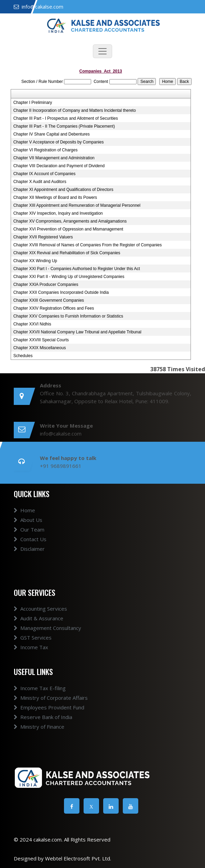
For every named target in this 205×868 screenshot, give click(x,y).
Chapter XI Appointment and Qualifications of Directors (63, 190)
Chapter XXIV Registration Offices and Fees (54, 308)
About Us (28, 520)
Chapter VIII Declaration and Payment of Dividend (59, 166)
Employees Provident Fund (49, 707)
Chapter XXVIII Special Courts (41, 340)
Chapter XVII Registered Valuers (43, 237)
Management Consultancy (47, 628)
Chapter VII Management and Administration (54, 158)
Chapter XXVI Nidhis (32, 324)
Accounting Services (40, 609)
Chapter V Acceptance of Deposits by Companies (59, 142)
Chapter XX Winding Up (35, 261)
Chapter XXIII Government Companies (49, 300)
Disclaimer (29, 549)
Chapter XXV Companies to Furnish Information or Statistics (68, 316)
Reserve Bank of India (43, 717)
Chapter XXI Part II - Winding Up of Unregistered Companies (69, 277)
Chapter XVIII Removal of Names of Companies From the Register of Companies (88, 245)
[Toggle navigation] (102, 51)
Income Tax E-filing (40, 688)
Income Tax (31, 647)
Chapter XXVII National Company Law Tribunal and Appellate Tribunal (77, 332)
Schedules (23, 356)
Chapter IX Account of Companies (45, 174)
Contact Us (30, 539)
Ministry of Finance (39, 727)
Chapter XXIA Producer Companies (46, 285)
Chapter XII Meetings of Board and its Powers (55, 197)
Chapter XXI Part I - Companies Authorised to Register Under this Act (77, 269)
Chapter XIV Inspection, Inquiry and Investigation (58, 213)
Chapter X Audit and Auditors (40, 182)
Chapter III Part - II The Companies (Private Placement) (64, 126)
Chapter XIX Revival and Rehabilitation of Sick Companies (67, 253)
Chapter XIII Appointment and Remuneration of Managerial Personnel (77, 205)
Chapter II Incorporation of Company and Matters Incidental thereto (75, 110)
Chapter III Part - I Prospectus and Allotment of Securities (66, 118)
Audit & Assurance (39, 618)
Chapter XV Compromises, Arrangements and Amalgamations (70, 221)
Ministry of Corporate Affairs (51, 698)
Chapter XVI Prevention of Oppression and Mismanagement (68, 229)
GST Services (33, 637)
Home (24, 510)
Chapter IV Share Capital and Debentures (52, 134)
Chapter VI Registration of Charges (46, 150)
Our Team (29, 529)
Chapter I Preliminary (33, 103)
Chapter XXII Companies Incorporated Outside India (61, 292)
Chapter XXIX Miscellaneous (40, 348)
